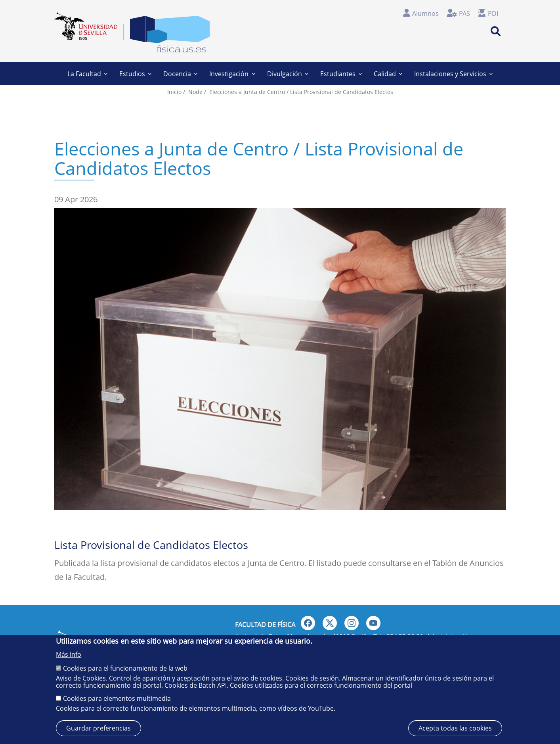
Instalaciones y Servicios (453, 74)
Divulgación (288, 74)
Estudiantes (341, 74)
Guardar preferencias (98, 728)
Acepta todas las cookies (455, 728)
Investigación (232, 74)
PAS (464, 13)
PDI (493, 13)
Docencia (180, 74)
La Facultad (87, 74)
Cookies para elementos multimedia (117, 698)
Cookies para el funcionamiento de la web (125, 668)
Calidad (388, 74)
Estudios (135, 74)
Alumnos (425, 13)
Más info (69, 654)
